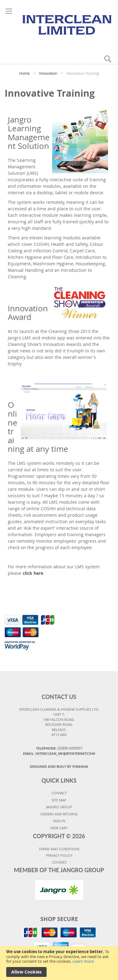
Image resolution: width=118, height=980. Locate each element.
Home (25, 73)
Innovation (49, 73)
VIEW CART (59, 828)
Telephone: (59, 748)
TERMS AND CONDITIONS (59, 849)
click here (33, 573)
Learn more (83, 961)
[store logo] (59, 24)
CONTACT (59, 793)
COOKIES (59, 862)
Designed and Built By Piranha (59, 766)
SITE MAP (59, 800)
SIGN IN (59, 821)
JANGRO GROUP (59, 807)
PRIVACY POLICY (59, 855)
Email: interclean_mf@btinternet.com (59, 753)
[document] (59, 963)
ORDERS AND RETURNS (59, 814)
